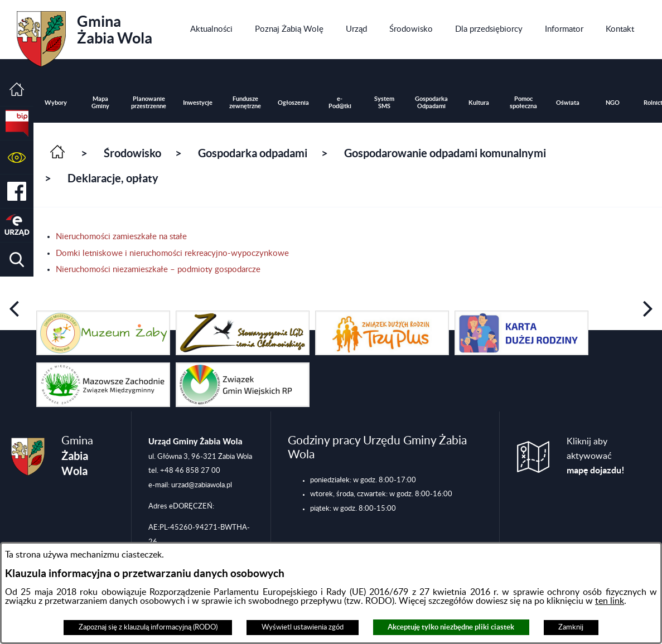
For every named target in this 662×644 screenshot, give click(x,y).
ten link (610, 601)
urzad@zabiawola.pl (202, 485)
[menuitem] (211, 30)
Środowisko (132, 153)
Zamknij (571, 627)
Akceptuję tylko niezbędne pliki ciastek (451, 627)
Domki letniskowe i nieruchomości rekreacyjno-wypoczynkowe (172, 253)
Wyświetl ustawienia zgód (303, 627)
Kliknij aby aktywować (596, 456)
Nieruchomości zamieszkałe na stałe (121, 237)
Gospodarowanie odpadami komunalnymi (445, 153)
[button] (17, 158)
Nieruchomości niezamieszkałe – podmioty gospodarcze (158, 270)
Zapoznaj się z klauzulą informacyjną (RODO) (148, 627)
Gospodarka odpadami (253, 153)
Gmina (84, 35)
